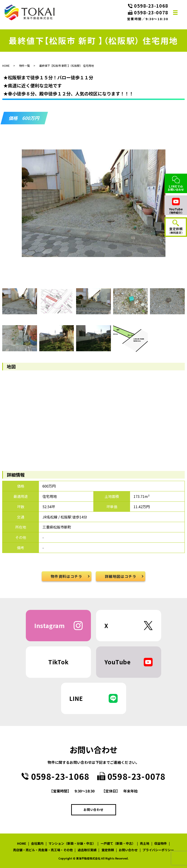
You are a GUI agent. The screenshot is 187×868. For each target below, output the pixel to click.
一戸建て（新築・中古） (118, 843)
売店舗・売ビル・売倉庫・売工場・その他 (43, 850)
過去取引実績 (87, 850)
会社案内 (37, 843)
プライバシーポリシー (158, 850)
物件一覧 (24, 66)
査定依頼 (108, 850)
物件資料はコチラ (67, 576)
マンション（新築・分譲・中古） (72, 843)
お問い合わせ (93, 810)
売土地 (145, 843)
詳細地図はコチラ (121, 576)
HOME (6, 66)
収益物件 (161, 843)
